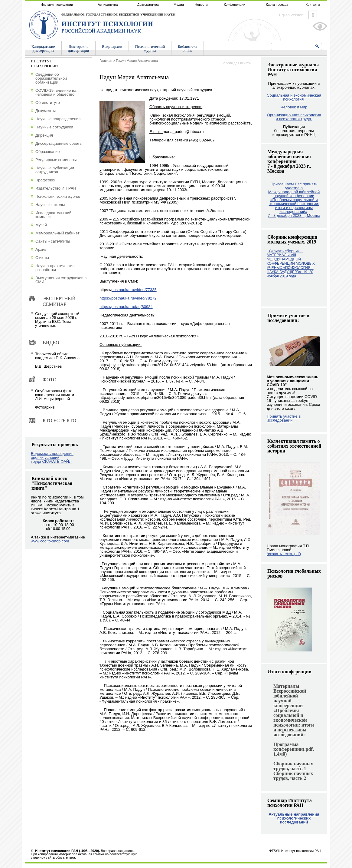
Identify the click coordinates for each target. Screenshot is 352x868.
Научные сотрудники (54, 127)
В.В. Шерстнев (48, 366)
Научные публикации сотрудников (55, 170)
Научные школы (50, 205)
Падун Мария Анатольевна (137, 61)
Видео (51, 343)
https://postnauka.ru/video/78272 (128, 298)
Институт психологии (57, 5)
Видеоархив (112, 46)
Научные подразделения (58, 119)
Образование (48, 152)
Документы (46, 111)
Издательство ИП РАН (56, 188)
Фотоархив (45, 407)
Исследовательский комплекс (53, 215)
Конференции (235, 5)
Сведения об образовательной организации (51, 78)
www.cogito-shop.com (50, 541)
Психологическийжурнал (150, 48)
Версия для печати (236, 63)
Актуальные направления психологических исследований (294, 818)
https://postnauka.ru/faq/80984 (126, 307)
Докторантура (148, 5)
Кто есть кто (59, 421)
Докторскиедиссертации (79, 48)
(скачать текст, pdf (284, 554)
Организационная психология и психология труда (294, 117)
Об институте (48, 103)
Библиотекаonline (187, 48)
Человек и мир (294, 107)
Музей (41, 225)
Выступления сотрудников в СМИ (61, 280)
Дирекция (44, 135)
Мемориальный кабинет (57, 233)
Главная (106, 61)
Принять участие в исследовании (284, 418)
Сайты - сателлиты (53, 241)
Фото (50, 380)
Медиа (179, 5)
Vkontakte (313, 15)
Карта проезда (277, 5)
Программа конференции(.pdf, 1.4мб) (294, 749)
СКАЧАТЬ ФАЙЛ (57, 461)
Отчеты (42, 258)
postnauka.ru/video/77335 (134, 290)
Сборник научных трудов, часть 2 (293, 776)
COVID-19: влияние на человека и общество (56, 92)
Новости (201, 5)
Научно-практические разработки (55, 268)
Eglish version (291, 15)
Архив (41, 249)
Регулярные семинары (56, 160)
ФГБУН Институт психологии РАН (295, 851)
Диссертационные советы (59, 143)
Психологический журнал (58, 196)
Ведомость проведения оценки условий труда (52, 457)
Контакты (313, 5)
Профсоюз (45, 180)
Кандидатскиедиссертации (43, 48)
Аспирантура (108, 5)
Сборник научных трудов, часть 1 (293, 766)
